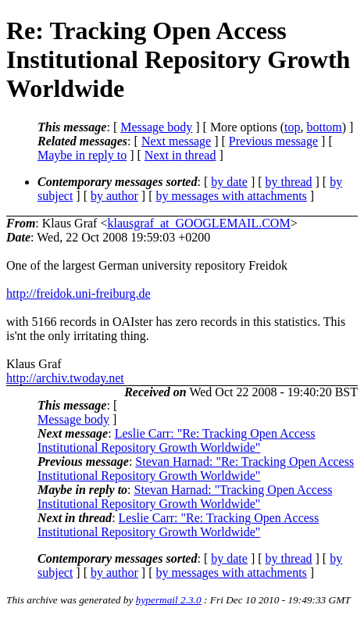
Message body (156, 127)
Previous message (273, 141)
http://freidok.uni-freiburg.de (79, 293)
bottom (324, 127)
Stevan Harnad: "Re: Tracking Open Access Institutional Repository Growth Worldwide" (196, 469)
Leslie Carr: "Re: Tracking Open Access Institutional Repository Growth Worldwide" (176, 440)
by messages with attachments (232, 196)
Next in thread (180, 155)
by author (114, 196)
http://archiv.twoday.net (65, 378)
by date (229, 182)
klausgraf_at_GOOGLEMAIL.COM (198, 223)
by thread (289, 182)
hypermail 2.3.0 (169, 600)
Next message (176, 141)
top (292, 127)
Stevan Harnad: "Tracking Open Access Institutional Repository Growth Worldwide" (185, 497)
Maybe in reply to (82, 155)
